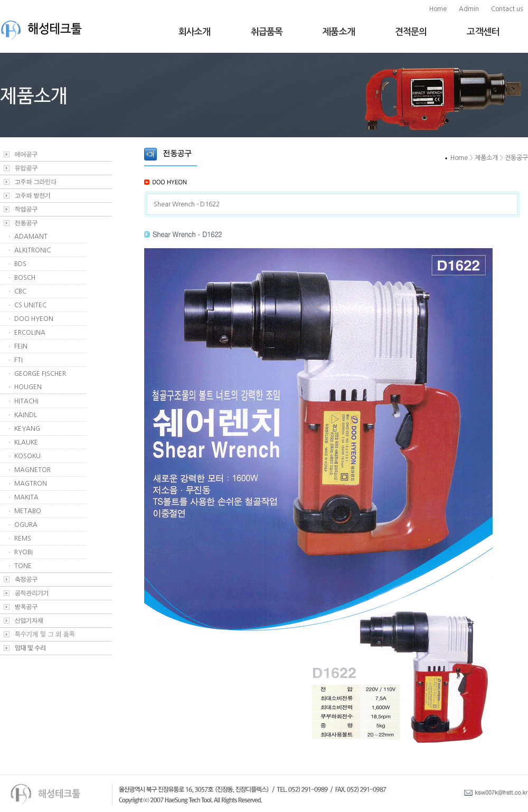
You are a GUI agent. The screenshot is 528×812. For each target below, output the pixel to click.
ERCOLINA (30, 333)
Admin (469, 9)
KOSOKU (27, 456)
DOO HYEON (34, 319)
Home (438, 9)
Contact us (507, 9)
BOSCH (25, 278)
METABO (28, 511)
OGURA (26, 525)
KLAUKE (26, 442)
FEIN (21, 346)
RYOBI (23, 552)
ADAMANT (31, 237)
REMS (23, 539)
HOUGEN (28, 387)
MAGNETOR (32, 470)
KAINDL (26, 415)
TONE (23, 566)
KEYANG (27, 429)
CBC (20, 291)
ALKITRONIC (32, 250)
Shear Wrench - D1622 (187, 204)
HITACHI (26, 401)
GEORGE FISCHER (40, 374)
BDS (20, 264)
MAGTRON (31, 484)
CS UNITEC (30, 305)
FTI (18, 360)
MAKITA (26, 497)
